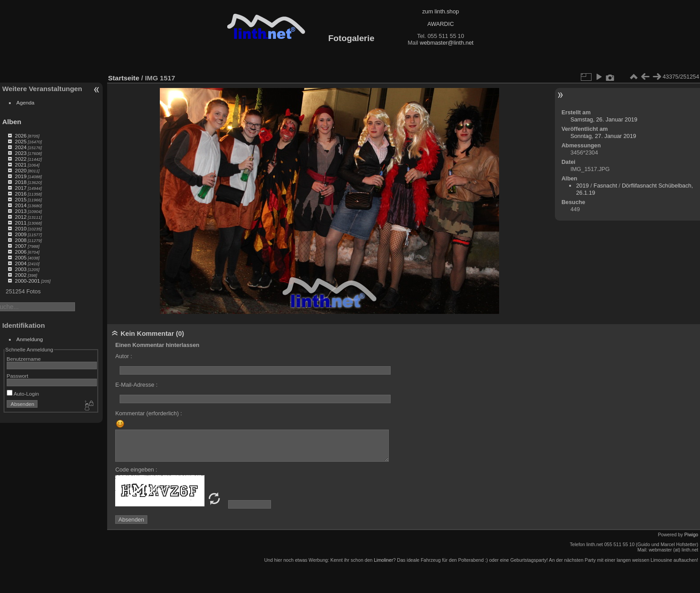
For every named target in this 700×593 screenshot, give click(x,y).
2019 (21, 176)
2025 (21, 141)
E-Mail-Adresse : (136, 385)
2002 (21, 275)
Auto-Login (23, 394)
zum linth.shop (441, 11)
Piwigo (691, 535)
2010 (21, 228)
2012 (21, 217)
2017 (21, 188)
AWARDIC (440, 24)
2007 (21, 246)
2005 (21, 257)
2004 (21, 263)
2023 (21, 153)
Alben (12, 122)
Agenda (26, 102)
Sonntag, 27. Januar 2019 (603, 136)
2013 (21, 211)
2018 (21, 182)
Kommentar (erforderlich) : (148, 413)
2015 (21, 199)
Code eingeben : (136, 470)
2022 (21, 159)
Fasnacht (606, 186)
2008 (21, 240)
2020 (21, 170)
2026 (21, 136)
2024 (21, 147)
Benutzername (24, 359)
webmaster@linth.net (446, 43)
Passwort (17, 376)
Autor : (124, 356)
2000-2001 (27, 281)
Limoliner (383, 560)
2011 (21, 223)
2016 (21, 194)
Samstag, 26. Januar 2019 (604, 119)
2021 (21, 165)
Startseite (124, 78)
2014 (21, 205)
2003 (21, 269)
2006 (21, 252)
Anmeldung (30, 339)
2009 (21, 234)
